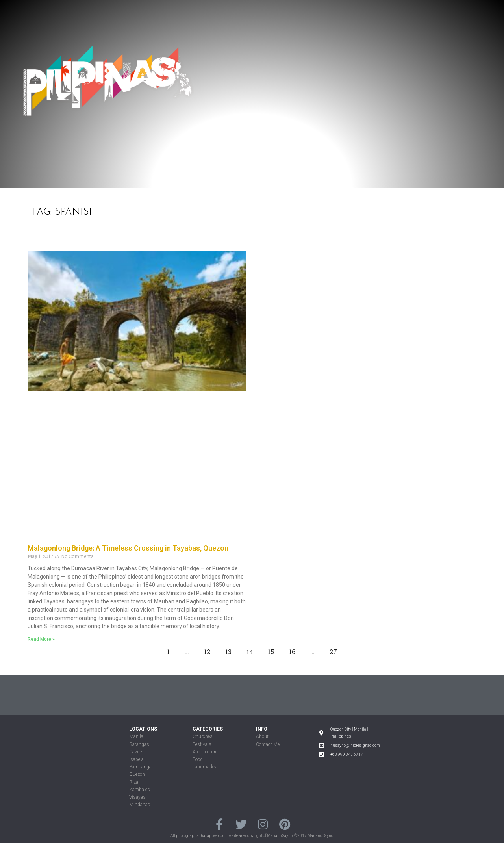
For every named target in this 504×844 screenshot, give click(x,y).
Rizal (134, 782)
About (262, 736)
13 (231, 650)
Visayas (137, 797)
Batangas (139, 744)
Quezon (137, 774)
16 (294, 650)
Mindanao (140, 805)
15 (273, 650)
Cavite (135, 752)
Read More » (41, 639)
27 (335, 650)
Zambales (140, 790)
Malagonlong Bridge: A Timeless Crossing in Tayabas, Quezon (128, 548)
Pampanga (140, 767)
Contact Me (268, 744)
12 (209, 650)
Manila (136, 736)
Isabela (136, 759)
